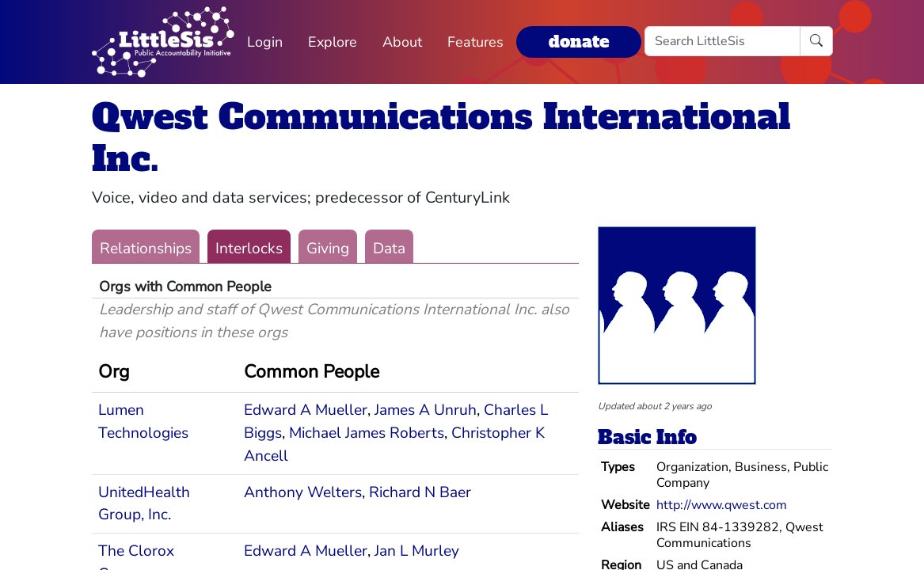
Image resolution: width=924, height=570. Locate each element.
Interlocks (249, 249)
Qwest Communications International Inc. (441, 138)
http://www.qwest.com (722, 505)
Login (265, 42)
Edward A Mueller (306, 410)
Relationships (146, 249)
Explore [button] (333, 42)
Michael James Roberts (367, 433)
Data (389, 249)
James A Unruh (426, 410)
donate (579, 42)
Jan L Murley (417, 551)
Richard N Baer (420, 492)
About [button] (402, 42)
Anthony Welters (303, 492)
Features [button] (475, 42)
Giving (328, 249)
